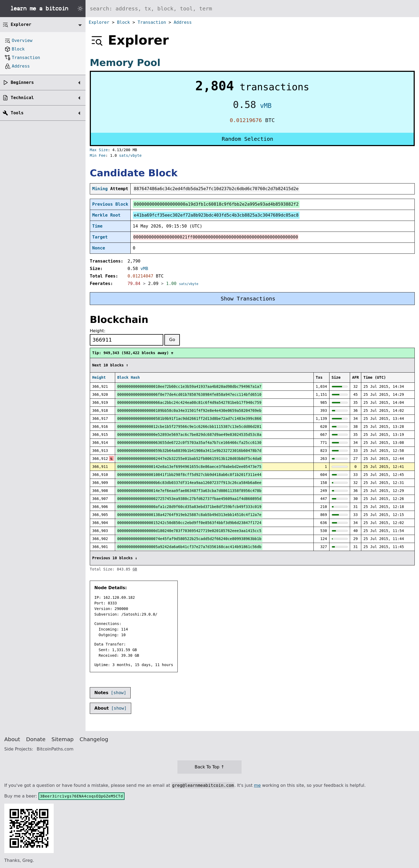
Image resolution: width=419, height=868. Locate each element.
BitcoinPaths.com (55, 749)
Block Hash (129, 377)
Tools (17, 113)
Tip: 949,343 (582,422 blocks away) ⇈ (133, 353)
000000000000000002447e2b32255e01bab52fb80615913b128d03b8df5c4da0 (189, 459)
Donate (36, 739)
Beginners (22, 82)
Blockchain (119, 320)
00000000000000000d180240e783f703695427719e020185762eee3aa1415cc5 (189, 531)
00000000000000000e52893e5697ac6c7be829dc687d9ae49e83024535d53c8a (189, 435)
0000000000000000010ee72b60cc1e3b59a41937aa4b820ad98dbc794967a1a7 (189, 386)
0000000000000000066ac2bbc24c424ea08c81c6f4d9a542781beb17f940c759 (189, 402)
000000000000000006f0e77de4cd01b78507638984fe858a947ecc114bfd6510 (189, 394)
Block (123, 22)
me (257, 785)
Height (99, 377)
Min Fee (98, 155)
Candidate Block (134, 173)
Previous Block (110, 204)
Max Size (99, 150)
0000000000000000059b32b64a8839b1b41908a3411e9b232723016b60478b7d (189, 451)
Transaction (152, 22)
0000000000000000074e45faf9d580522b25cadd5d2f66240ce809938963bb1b (189, 539)
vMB (266, 106)
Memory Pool (125, 63)
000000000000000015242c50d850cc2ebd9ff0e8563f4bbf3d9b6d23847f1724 (189, 523)
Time (97, 226)
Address (183, 22)
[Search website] (252, 9)
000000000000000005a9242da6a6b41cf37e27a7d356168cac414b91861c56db (189, 547)
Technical (22, 98)
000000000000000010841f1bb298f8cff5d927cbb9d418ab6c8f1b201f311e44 (189, 475)
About (12, 739)
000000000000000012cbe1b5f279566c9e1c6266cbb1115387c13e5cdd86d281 (189, 427)
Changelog (94, 739)
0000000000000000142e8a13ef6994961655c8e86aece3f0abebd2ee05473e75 (189, 467)
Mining (100, 189)
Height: (98, 331)
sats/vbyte (130, 155)
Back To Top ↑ (209, 767)
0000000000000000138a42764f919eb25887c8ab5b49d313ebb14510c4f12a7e (189, 515)
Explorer (99, 22)
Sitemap (63, 739)
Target (100, 237)
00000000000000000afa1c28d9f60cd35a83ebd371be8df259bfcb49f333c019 (189, 507)
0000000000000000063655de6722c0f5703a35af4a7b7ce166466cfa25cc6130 (189, 443)
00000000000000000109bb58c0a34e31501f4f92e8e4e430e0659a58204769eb (189, 410)
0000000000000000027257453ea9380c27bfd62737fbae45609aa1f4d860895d (189, 499)
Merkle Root (106, 215)
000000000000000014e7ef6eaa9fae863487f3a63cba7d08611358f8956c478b (189, 491)
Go (172, 340)
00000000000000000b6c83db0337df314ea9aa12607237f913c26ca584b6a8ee (189, 483)
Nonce (99, 248)
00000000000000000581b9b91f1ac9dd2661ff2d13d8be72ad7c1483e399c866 (189, 419)
